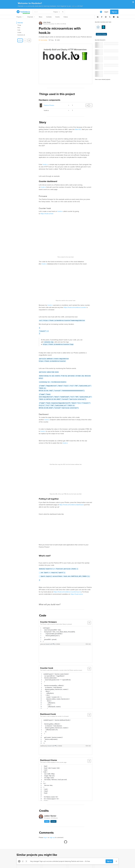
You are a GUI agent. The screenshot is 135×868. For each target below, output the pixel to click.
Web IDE (78, 129)
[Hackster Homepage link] (23, 12)
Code (19, 30)
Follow (47, 821)
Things (19, 25)
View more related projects (103, 79)
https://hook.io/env (77, 594)
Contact (53, 821)
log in (46, 837)
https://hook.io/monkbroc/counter (75, 307)
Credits (19, 32)
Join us (74, 6)
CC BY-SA (63, 24)
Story (19, 28)
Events (58, 17)
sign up (52, 837)
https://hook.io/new (47, 214)
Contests (49, 17)
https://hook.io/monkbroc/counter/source (67, 592)
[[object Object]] (101, 12)
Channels (31, 17)
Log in (106, 12)
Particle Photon (49, 105)
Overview (20, 23)
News (41, 17)
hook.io (45, 164)
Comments (21, 35)
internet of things (101, 34)
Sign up (114, 12)
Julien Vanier (47, 22)
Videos (66, 17)
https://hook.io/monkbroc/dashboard (71, 505)
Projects (20, 17)
